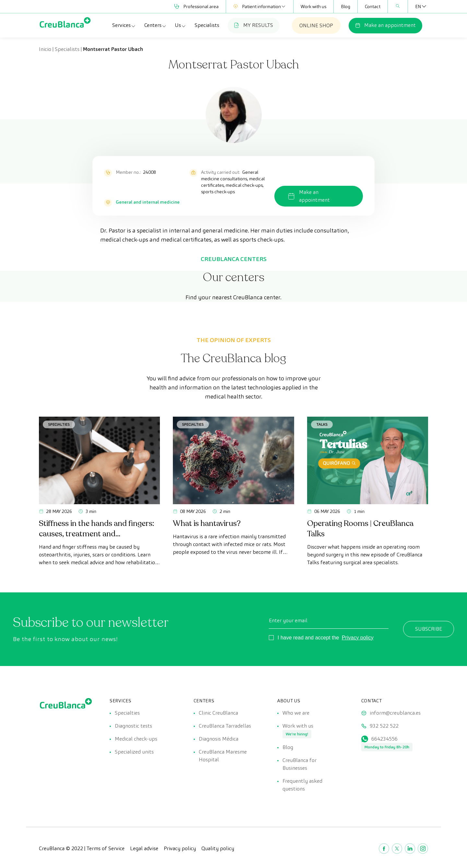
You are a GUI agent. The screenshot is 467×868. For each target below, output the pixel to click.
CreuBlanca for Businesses (299, 764)
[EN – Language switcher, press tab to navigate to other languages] (418, 6)
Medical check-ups (136, 739)
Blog (346, 6)
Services (124, 25)
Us (180, 25)
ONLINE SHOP (316, 25)
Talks (322, 424)
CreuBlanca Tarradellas (225, 726)
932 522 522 (384, 726)
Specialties (59, 424)
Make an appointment (385, 25)
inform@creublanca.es (395, 713)
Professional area (196, 6)
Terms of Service (106, 848)
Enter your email (288, 620)
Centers (156, 25)
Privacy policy (358, 638)
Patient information (260, 6)
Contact (373, 6)
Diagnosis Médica (219, 739)
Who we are (296, 713)
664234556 (384, 739)
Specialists (207, 25)
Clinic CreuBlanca (218, 713)
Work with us (313, 6)
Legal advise (144, 848)
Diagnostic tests (133, 726)
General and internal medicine (148, 202)
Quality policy (218, 848)
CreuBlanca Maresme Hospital (223, 756)
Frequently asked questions (302, 785)
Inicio (45, 49)
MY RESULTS (254, 25)
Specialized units (134, 752)
